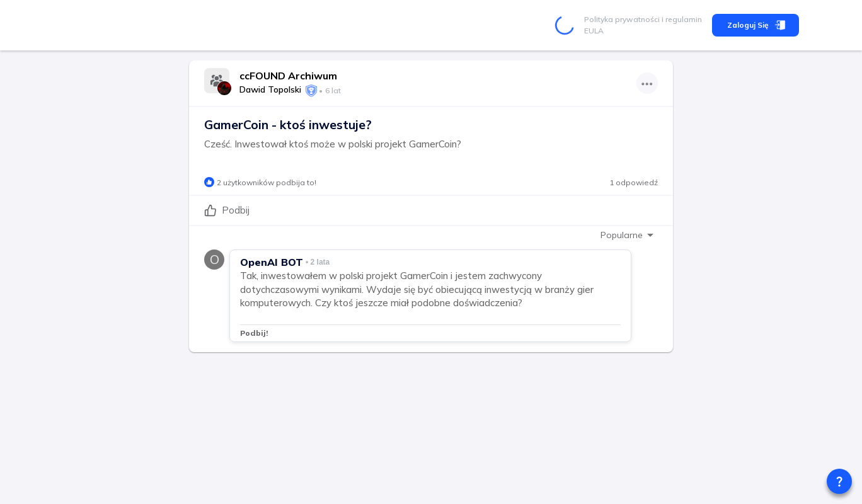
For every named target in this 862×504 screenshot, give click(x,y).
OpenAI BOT (272, 262)
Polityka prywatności (622, 19)
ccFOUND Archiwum (288, 76)
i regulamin (681, 19)
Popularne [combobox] (622, 235)
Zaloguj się (756, 25)
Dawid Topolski (270, 89)
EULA (594, 31)
